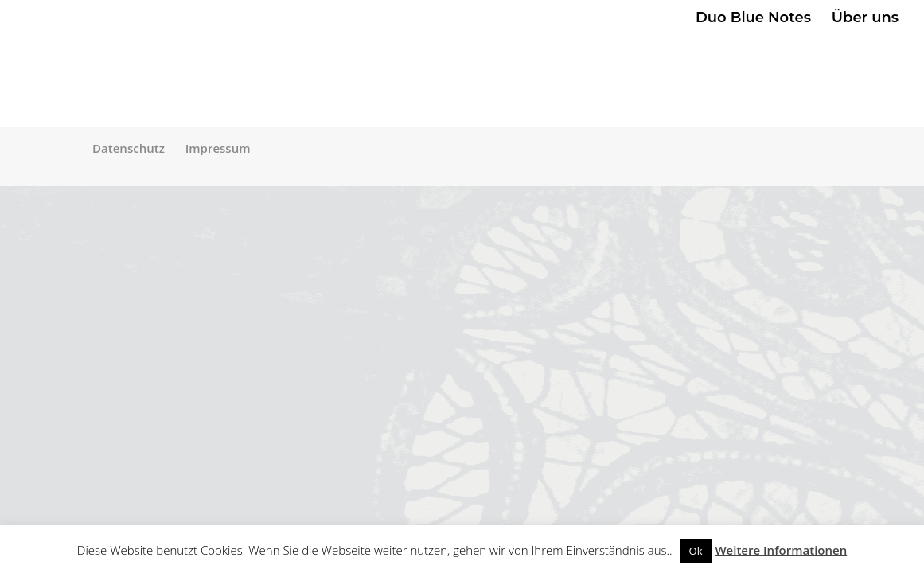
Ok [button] (696, 551)
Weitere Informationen (781, 550)
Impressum (218, 148)
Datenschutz (129, 148)
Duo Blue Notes (753, 19)
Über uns (865, 19)
